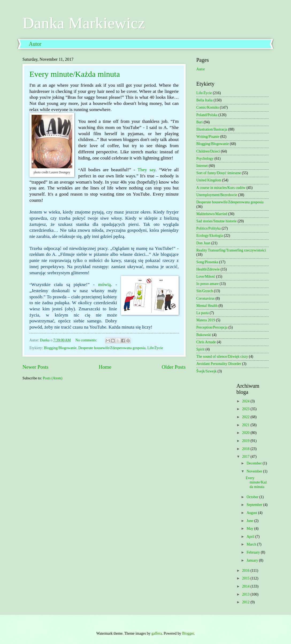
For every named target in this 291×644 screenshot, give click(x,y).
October (253, 497)
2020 (246, 433)
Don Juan (203, 243)
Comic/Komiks (208, 107)
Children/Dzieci (208, 151)
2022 (246, 417)
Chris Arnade (206, 342)
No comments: (87, 340)
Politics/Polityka (208, 228)
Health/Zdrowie (208, 269)
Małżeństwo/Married (212, 214)
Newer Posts (35, 367)
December (255, 463)
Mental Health (207, 306)
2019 (246, 441)
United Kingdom (209, 180)
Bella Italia (204, 100)
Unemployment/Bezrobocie (217, 195)
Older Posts (174, 367)
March (252, 544)
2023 (246, 409)
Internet (202, 166)
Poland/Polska (207, 115)
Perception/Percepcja (212, 327)
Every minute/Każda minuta (75, 74)
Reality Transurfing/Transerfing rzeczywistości (231, 250)
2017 (246, 457)
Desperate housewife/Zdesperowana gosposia (112, 348)
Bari (200, 122)
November (255, 471)
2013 (246, 594)
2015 (246, 578)
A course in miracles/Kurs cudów (221, 188)
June (250, 521)
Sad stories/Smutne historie (217, 221)
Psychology (205, 159)
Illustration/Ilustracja (212, 129)
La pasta (202, 313)
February (254, 552)
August (252, 513)
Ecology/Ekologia (210, 236)
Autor (35, 44)
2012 (246, 602)
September (255, 505)
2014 (246, 586)
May (250, 529)
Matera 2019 (206, 320)
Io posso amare (208, 284)
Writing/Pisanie (208, 137)
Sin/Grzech (205, 291)
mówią (104, 285)
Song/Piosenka (207, 262)
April (251, 537)
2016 (246, 571)
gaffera (157, 633)
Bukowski (204, 335)
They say (146, 170)
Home (105, 367)
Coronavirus (205, 298)
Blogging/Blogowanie (60, 348)
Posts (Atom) (53, 378)
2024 (246, 401)
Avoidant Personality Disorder (219, 364)
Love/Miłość (206, 277)
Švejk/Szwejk (206, 371)
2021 (246, 425)
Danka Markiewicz (84, 23)
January (253, 560)
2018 (246, 449)
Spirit (200, 349)
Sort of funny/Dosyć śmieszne (219, 173)
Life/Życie (155, 348)
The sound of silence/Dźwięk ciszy (222, 357)
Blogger (188, 633)
